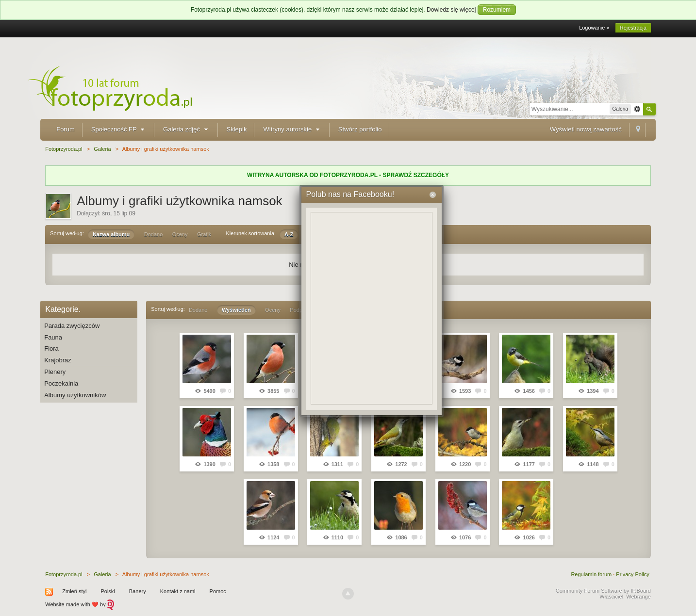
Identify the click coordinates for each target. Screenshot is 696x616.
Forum (66, 129)
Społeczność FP (119, 129)
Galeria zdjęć (186, 129)
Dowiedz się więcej (451, 10)
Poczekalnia (61, 383)
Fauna (53, 337)
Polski (108, 591)
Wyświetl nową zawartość (586, 129)
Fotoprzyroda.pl (64, 574)
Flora (51, 349)
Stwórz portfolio (360, 129)
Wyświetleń (236, 310)
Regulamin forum (591, 574)
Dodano (154, 234)
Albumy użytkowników (75, 395)
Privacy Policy (632, 574)
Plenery (55, 372)
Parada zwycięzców (72, 326)
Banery (138, 591)
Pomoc (218, 591)
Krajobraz (58, 360)
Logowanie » (594, 28)
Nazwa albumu (111, 234)
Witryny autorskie (292, 129)
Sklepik (237, 129)
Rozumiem (497, 10)
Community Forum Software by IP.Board (603, 591)
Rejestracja (633, 28)
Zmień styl (74, 591)
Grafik (204, 234)
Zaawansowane (637, 109)
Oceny (180, 234)
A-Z (289, 234)
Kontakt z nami (178, 591)
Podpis (298, 310)
